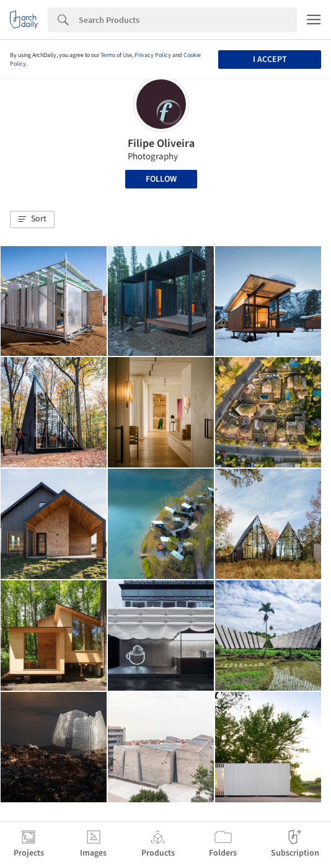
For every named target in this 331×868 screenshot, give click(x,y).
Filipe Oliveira (161, 144)
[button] (32, 219)
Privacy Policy (153, 55)
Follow (161, 179)
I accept (270, 60)
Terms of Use (116, 55)
